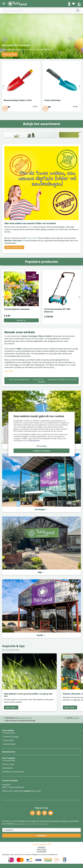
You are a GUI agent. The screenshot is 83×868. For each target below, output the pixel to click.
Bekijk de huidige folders (14, 278)
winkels (76, 749)
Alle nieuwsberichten (11, 681)
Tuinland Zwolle (9, 775)
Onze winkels (10, 54)
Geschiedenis (8, 799)
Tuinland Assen (9, 764)
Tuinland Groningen (11, 767)
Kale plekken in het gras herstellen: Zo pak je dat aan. (28, 726)
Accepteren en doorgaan (41, 451)
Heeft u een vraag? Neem (13, 822)
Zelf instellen (41, 446)
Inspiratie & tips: (14, 677)
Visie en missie (8, 795)
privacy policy (45, 855)
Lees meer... (11, 738)
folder (30, 258)
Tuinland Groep (9, 791)
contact (27, 822)
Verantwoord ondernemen (13, 803)
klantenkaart (32, 269)
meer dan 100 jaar (25, 749)
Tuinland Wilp (8, 771)
